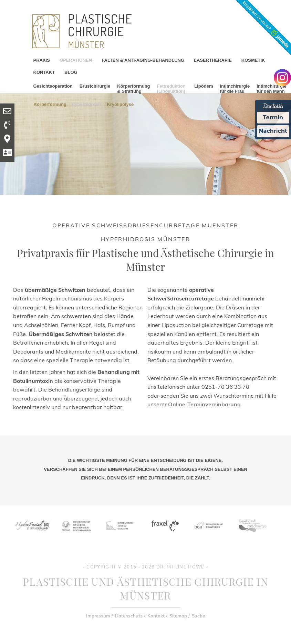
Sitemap (178, 616)
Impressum (98, 616)
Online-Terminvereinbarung (204, 404)
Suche (198, 616)
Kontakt (156, 616)
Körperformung (50, 104)
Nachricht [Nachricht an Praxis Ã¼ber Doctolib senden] (273, 131)
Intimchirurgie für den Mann (272, 89)
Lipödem (204, 86)
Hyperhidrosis (87, 104)
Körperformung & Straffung (133, 89)
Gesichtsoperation (53, 86)
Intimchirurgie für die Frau (235, 89)
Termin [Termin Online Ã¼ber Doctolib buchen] (273, 117)
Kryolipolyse (120, 104)
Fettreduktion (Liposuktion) (171, 89)
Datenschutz (129, 616)
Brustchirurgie (95, 86)
